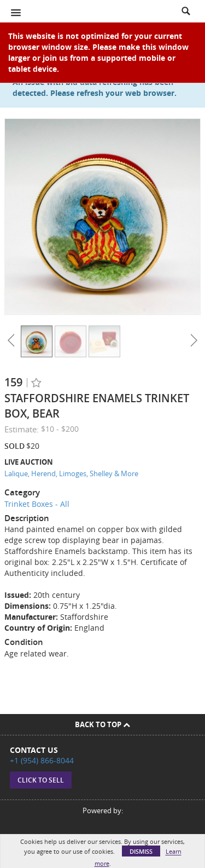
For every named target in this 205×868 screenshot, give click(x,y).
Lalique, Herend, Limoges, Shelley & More (71, 473)
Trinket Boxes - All (37, 504)
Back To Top (102, 724)
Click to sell (41, 780)
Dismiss (141, 851)
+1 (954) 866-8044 (42, 760)
